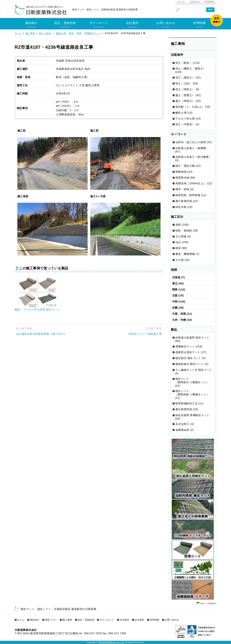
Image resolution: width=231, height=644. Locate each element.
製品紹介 (32, 25)
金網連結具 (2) (185, 430)
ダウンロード (99, 25)
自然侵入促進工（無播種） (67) (192, 150)
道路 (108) (182, 225)
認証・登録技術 (65, 25)
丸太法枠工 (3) (185, 424)
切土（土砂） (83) (187, 83)
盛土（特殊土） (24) (188, 101)
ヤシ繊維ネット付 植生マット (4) (194, 372)
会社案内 (132, 25)
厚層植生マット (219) (189, 346)
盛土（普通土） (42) (188, 95)
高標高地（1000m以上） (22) (194, 183)
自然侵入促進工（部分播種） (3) (193, 159)
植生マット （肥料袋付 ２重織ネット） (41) (192, 382)
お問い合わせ (166, 25)
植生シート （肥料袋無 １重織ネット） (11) (192, 394)
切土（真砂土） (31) (188, 77)
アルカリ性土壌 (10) (188, 119)
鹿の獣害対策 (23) (187, 409)
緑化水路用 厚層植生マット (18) (192, 417)
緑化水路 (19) (184, 207)
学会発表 (209, 2)
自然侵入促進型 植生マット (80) (192, 339)
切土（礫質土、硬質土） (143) (191, 70)
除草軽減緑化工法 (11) (189, 403)
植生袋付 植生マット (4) (191, 358)
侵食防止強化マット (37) (191, 352)
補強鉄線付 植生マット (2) (192, 364)
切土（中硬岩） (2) (187, 124)
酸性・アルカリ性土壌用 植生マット (37, 310)
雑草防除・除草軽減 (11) (191, 195)
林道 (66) (181, 248)
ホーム (181, 2)
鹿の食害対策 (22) (187, 201)
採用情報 (199, 25)
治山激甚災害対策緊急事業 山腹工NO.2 (41, 334)
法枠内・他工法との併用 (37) (194, 142)
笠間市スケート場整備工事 (145, 334)
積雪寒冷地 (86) (185, 178)
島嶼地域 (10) (184, 172)
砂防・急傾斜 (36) (187, 231)
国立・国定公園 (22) (188, 166)
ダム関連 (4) (183, 236)
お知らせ (195, 2)
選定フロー (51, 620)
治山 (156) (182, 242)
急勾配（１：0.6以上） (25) (193, 107)
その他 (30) (183, 260)
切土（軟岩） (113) (187, 63)
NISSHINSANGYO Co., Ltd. (112, 642)
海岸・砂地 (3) (185, 189)
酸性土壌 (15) (184, 113)
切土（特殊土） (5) (187, 89)
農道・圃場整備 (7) (187, 254)
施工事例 (67, 620)
